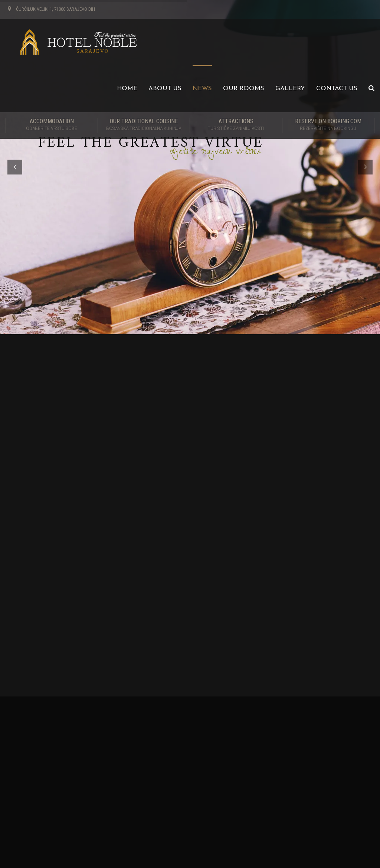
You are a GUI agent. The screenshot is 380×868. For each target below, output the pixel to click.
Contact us (337, 89)
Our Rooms (244, 89)
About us (165, 89)
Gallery (290, 89)
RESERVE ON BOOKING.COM (328, 125)
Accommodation (52, 125)
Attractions (236, 125)
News (202, 89)
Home (127, 89)
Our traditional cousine (144, 125)
